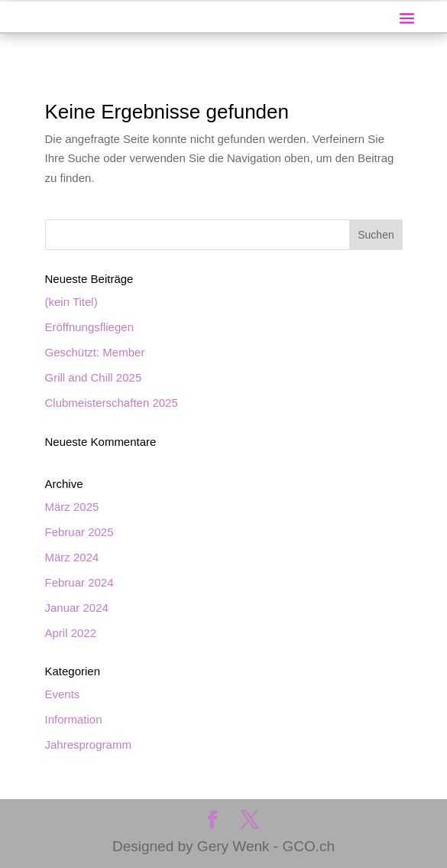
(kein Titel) (71, 302)
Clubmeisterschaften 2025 (112, 403)
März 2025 (72, 507)
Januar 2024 (77, 608)
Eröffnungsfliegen (89, 327)
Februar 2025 (79, 532)
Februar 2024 (79, 582)
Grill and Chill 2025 (94, 377)
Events (63, 694)
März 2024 (72, 557)
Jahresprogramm (88, 744)
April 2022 (71, 633)
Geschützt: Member (95, 352)
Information (74, 719)
